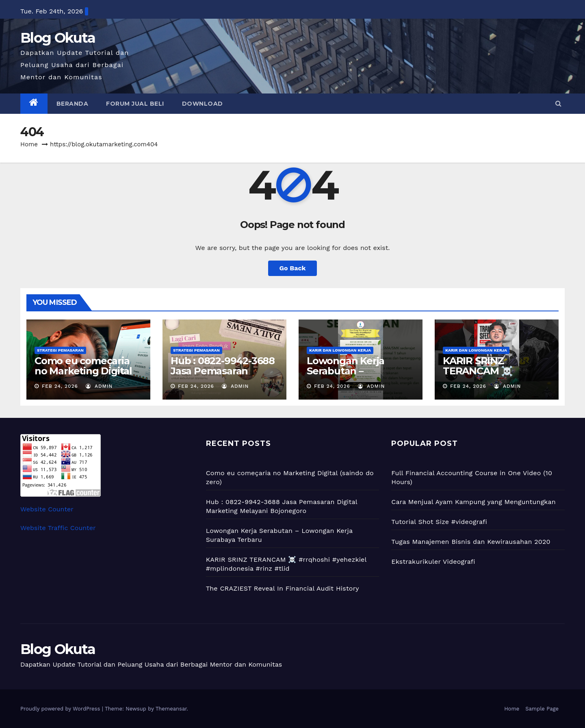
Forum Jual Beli (135, 104)
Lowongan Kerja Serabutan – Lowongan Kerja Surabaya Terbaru (349, 376)
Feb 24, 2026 (60, 386)
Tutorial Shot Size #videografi (439, 522)
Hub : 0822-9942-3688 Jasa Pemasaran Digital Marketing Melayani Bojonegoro (223, 376)
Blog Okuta (58, 38)
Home (29, 144)
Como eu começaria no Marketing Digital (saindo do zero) (83, 371)
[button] (558, 103)
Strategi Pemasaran (60, 350)
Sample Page (542, 709)
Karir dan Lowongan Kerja (340, 350)
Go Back (293, 268)
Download (203, 104)
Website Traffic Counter (58, 528)
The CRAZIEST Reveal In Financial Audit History (283, 588)
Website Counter (47, 509)
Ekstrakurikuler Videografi (433, 562)
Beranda (73, 104)
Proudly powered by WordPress (61, 709)
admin (99, 386)
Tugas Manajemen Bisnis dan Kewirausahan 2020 (471, 542)
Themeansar (171, 709)
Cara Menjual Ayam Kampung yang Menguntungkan (473, 502)
